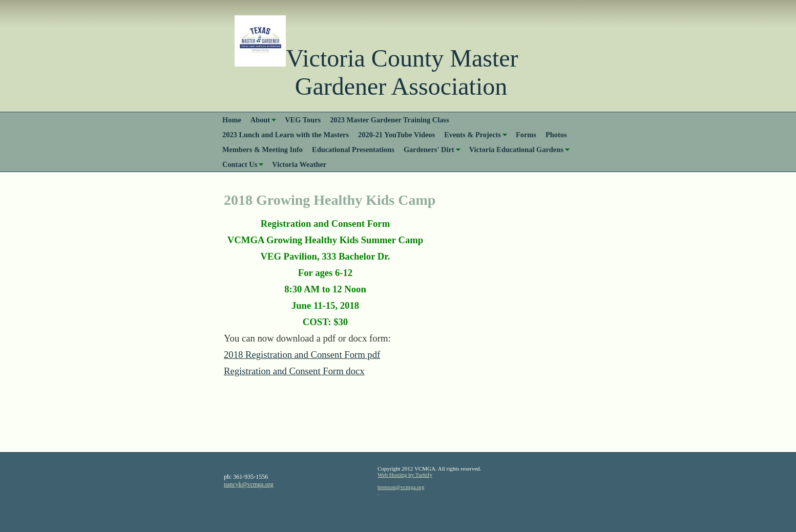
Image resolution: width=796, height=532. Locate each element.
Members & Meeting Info (263, 150)
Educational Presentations (353, 150)
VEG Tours (303, 120)
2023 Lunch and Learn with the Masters (286, 135)
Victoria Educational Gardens (516, 150)
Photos (556, 135)
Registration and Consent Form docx (294, 371)
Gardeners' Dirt (429, 150)
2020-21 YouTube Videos (396, 135)
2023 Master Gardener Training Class (389, 120)
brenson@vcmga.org (401, 487)
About (260, 120)
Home (232, 120)
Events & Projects (473, 135)
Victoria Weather (299, 164)
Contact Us (240, 164)
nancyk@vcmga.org (248, 484)
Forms (526, 135)
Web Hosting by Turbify (405, 475)
